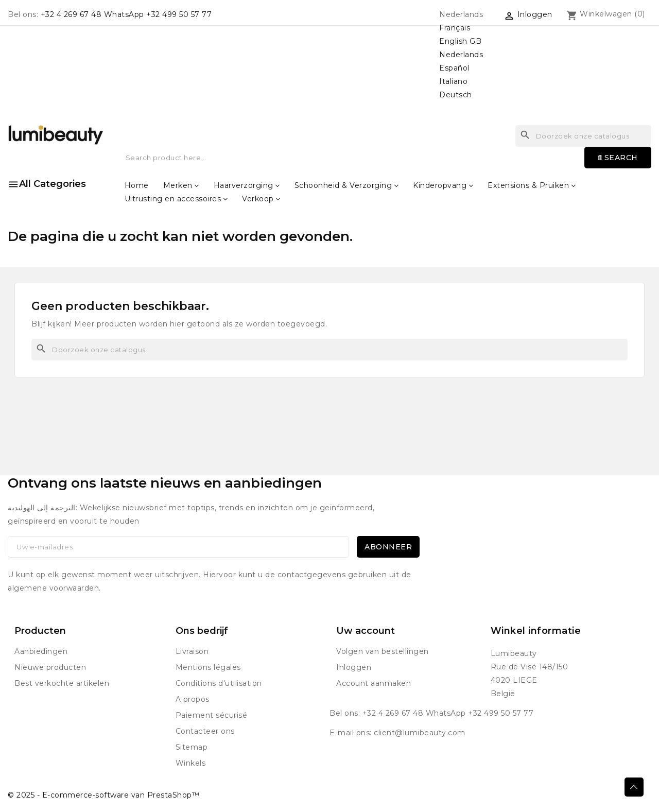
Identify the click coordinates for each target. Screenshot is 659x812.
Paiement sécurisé (212, 715)
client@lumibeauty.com (420, 733)
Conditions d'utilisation (219, 683)
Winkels (191, 763)
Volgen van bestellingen (383, 651)
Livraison (192, 651)
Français (455, 28)
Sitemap (192, 747)
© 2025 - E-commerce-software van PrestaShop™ (103, 795)
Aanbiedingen (41, 651)
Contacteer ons (205, 731)
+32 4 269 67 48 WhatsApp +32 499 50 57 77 (126, 14)
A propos (193, 699)
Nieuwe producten (50, 667)
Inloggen (354, 667)
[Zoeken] (329, 350)
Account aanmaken (374, 683)
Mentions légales (208, 667)
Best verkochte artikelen (62, 683)
